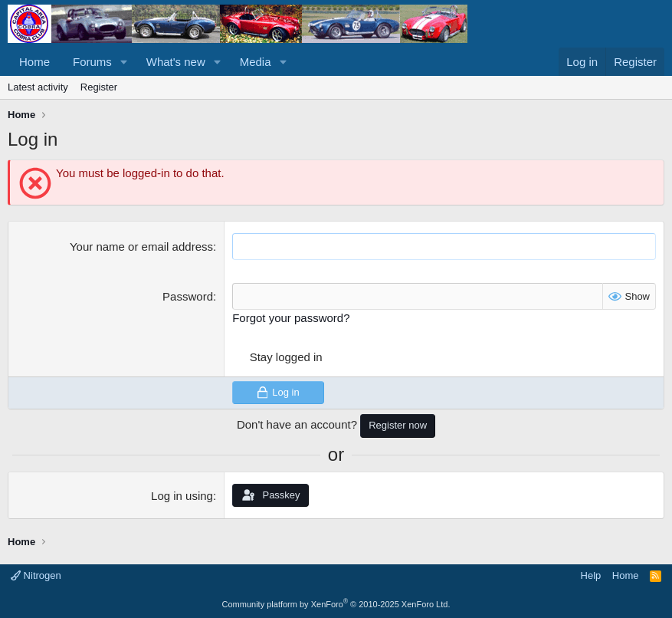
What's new (176, 62)
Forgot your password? (291, 318)
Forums (92, 62)
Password (188, 296)
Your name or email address (141, 247)
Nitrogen (36, 575)
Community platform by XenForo (336, 604)
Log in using (182, 496)
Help (591, 575)
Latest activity (38, 87)
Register (99, 87)
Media (256, 62)
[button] (124, 62)
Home (34, 62)
